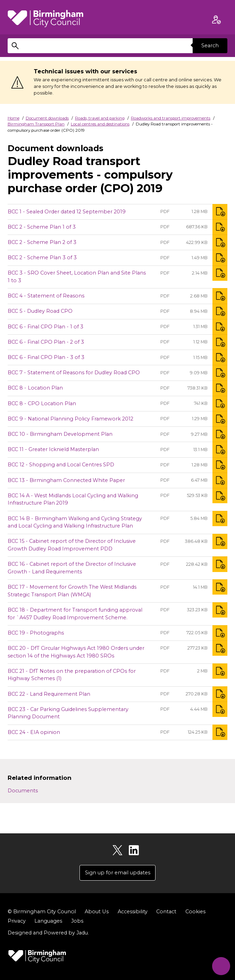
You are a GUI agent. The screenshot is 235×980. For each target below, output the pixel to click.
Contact (166, 912)
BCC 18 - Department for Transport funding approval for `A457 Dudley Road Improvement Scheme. (75, 614)
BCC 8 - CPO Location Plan (42, 403)
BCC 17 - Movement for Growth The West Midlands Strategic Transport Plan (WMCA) (72, 591)
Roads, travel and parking (100, 118)
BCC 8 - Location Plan (35, 388)
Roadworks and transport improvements (171, 118)
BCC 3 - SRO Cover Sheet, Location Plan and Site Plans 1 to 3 (77, 277)
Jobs (77, 921)
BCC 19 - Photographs (36, 633)
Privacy (17, 921)
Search (210, 46)
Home (14, 118)
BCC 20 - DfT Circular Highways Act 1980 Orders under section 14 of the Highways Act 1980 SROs (76, 652)
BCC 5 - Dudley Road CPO (40, 311)
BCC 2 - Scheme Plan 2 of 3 (42, 242)
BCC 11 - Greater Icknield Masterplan (53, 449)
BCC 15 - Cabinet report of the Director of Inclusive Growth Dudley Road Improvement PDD (72, 545)
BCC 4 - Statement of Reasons (46, 296)
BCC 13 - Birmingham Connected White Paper (66, 480)
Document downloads (47, 118)
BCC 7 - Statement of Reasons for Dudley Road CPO (74, 373)
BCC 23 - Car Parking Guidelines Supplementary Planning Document (68, 713)
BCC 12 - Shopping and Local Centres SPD (61, 465)
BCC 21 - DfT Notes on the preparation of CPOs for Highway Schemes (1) (72, 675)
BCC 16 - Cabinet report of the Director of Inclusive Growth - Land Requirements (72, 568)
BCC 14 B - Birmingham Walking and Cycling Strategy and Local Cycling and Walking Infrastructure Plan (75, 522)
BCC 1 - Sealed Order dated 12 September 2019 (67, 212)
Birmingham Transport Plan (36, 124)
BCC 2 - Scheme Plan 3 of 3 (42, 258)
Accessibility (132, 912)
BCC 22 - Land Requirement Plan (49, 694)
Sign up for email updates (118, 873)
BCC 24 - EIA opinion (34, 732)
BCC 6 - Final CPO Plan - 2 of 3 (46, 342)
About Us (96, 912)
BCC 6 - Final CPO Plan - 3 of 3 (46, 357)
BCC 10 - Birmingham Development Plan (60, 434)
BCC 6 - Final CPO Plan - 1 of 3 (45, 327)
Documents (23, 791)
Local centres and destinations (100, 124)
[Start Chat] (221, 966)
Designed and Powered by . (48, 933)
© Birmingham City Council (42, 912)
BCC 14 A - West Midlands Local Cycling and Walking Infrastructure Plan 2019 (73, 499)
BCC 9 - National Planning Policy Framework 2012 (70, 419)
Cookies (195, 912)
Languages (48, 921)
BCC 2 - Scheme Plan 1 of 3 (42, 227)
